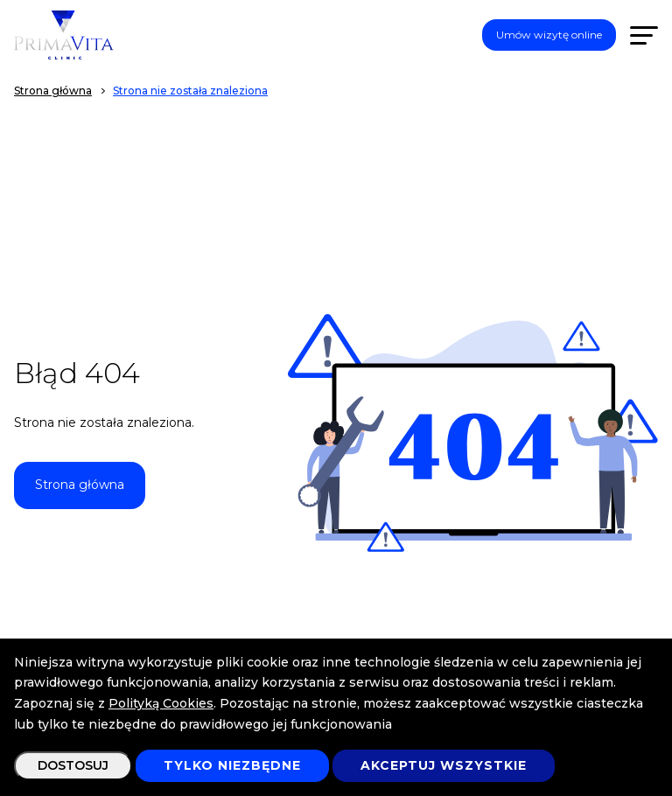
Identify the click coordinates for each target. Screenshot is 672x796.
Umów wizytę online (549, 35)
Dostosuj (73, 765)
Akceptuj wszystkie (444, 765)
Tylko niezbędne (232, 765)
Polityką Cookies (161, 703)
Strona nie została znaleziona (190, 91)
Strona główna (80, 485)
